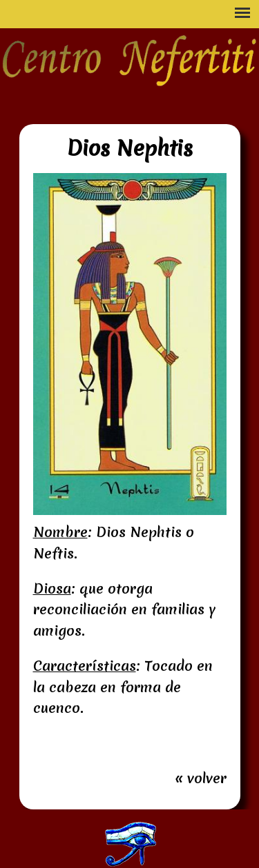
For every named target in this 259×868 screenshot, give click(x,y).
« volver (201, 778)
